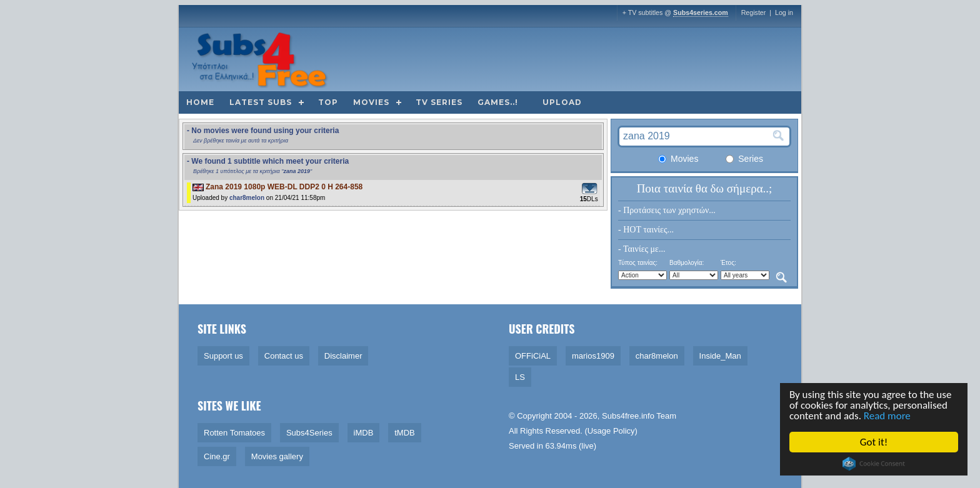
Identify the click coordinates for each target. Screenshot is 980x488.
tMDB (405, 433)
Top (328, 102)
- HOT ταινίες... (646, 230)
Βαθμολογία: (687, 263)
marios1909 (593, 356)
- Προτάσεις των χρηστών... (667, 210)
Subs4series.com (701, 12)
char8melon (247, 198)
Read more (888, 416)
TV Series (439, 102)
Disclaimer (343, 356)
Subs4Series (309, 433)
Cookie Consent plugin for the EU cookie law (874, 464)
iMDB (364, 433)
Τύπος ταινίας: (638, 263)
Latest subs (261, 102)
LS (520, 377)
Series (744, 159)
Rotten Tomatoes (234, 433)
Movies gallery (277, 456)
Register (754, 12)
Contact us (284, 356)
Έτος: (728, 263)
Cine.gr (217, 456)
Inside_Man (720, 356)
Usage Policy (611, 431)
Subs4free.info (628, 416)
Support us (223, 356)
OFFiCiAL (533, 356)
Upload (562, 102)
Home (200, 102)
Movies (371, 102)
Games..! (498, 102)
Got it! (874, 442)
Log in (784, 12)
